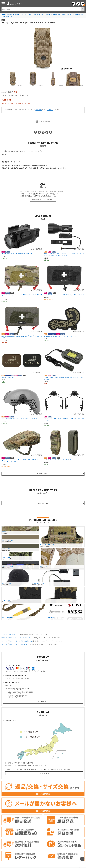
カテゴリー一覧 (13, 641)
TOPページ (4, 635)
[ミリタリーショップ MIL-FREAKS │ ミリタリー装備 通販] (16, 4)
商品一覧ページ (13, 635)
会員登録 (39, 109)
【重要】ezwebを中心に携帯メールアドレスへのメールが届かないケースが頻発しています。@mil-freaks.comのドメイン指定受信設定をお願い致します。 (42, 15)
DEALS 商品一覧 (23, 644)
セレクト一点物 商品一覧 (25, 641)
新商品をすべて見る (43, 474)
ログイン (50, 109)
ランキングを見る (43, 503)
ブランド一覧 (12, 638)
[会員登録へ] (74, 4)
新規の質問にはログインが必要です (43, 200)
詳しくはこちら (43, 702)
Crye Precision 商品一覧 (24, 638)
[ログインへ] (78, 4)
